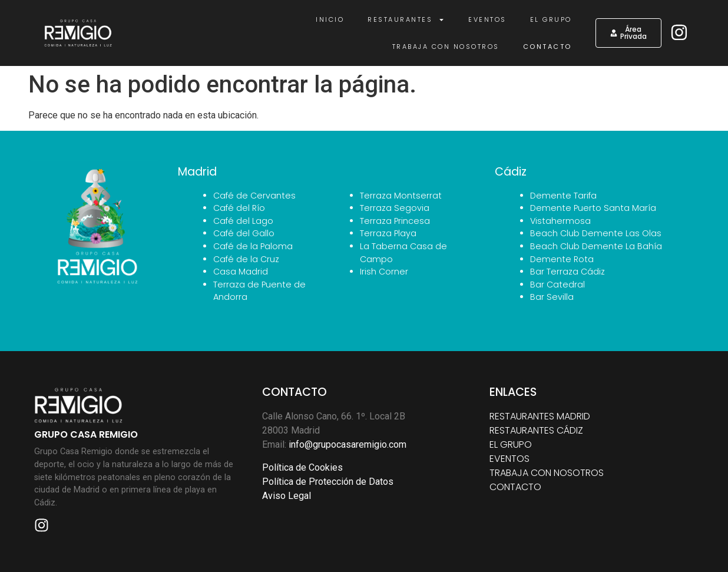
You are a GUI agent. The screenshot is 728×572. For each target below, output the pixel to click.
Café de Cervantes (254, 196)
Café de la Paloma (253, 246)
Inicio (330, 19)
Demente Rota (562, 259)
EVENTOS (509, 459)
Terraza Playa (388, 233)
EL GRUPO (511, 444)
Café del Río (239, 208)
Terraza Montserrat (401, 196)
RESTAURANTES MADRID (540, 416)
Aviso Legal (287, 496)
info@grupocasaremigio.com (348, 444)
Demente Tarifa (563, 196)
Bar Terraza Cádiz (567, 272)
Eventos (487, 19)
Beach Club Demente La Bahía (596, 246)
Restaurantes (406, 20)
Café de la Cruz (246, 259)
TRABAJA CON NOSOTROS (547, 473)
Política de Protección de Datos (328, 482)
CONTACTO (515, 487)
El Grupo (551, 19)
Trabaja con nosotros (446, 47)
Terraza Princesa (395, 221)
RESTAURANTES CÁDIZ (536, 430)
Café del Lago (243, 221)
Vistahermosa (560, 221)
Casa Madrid (241, 272)
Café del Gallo (244, 233)
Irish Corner (384, 272)
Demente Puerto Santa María (593, 208)
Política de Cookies (302, 467)
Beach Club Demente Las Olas (596, 233)
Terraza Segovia (395, 208)
